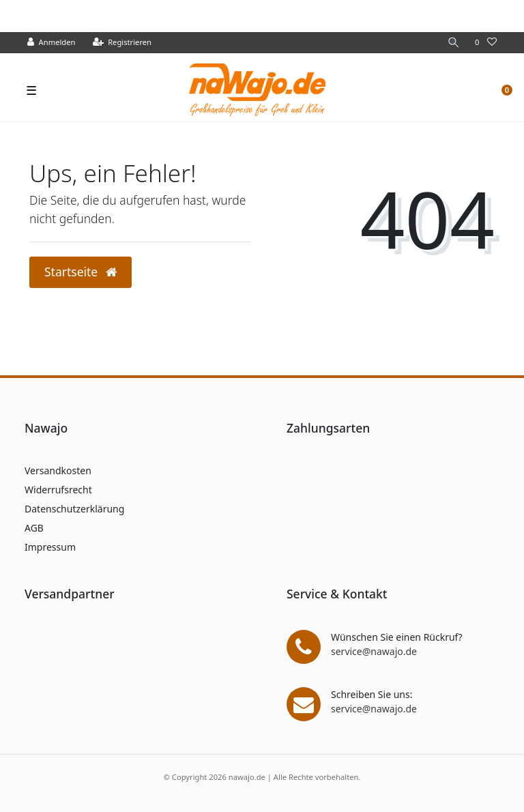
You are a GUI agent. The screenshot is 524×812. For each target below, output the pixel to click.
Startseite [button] (81, 272)
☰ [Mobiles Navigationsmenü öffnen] (31, 90)
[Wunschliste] (486, 43)
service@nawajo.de (374, 651)
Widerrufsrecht (58, 490)
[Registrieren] (122, 43)
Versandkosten (58, 470)
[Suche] (454, 43)
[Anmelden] (52, 43)
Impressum (50, 547)
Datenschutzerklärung (74, 509)
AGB (34, 528)
